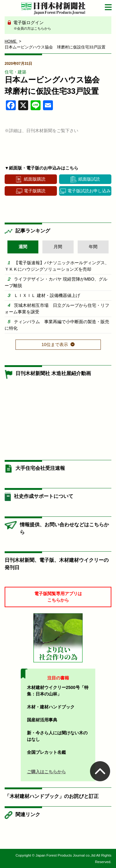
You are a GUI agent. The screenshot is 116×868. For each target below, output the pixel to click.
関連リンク (28, 814)
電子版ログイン (60, 26)
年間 (93, 247)
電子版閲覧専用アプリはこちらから (58, 597)
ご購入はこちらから (46, 772)
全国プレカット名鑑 (46, 752)
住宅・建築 (15, 72)
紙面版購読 (35, 179)
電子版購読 (35, 191)
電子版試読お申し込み (89, 191)
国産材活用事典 (42, 720)
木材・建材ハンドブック (51, 707)
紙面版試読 (89, 179)
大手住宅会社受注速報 (40, 468)
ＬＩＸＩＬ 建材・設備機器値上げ (47, 295)
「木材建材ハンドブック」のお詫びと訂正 (52, 796)
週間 (23, 247)
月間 (58, 247)
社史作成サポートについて (44, 496)
